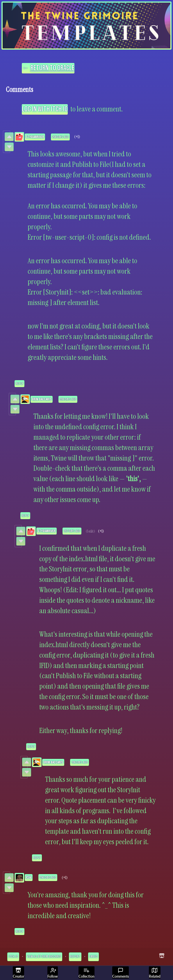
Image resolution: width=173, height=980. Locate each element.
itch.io (13, 957)
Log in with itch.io (45, 109)
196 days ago (80, 762)
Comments (121, 973)
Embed (93, 957)
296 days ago (48, 878)
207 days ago (72, 531)
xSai (29, 878)
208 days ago (60, 137)
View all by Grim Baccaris (44, 957)
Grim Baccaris (42, 399)
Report (75, 957)
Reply (19, 384)
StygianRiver (35, 137)
